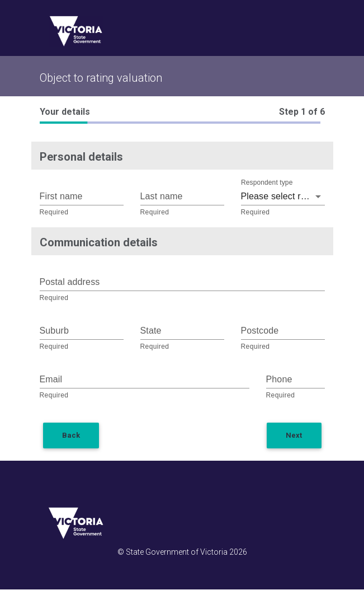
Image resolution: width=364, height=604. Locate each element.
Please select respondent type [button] (283, 196)
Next (294, 435)
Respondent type (267, 183)
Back (71, 435)
